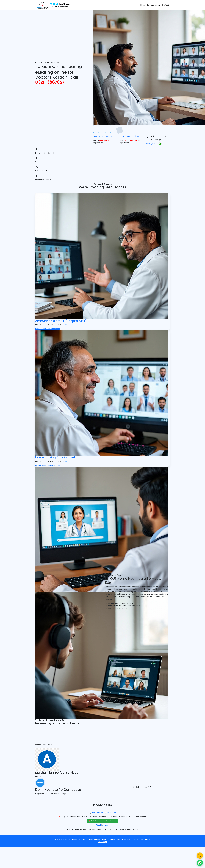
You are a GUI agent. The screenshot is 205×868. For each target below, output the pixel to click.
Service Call (134, 787)
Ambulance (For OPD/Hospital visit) (61, 321)
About (158, 5)
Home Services (103, 137)
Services (150, 5)
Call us (65, 325)
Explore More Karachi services (48, 329)
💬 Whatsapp (110, 813)
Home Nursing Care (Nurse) (55, 457)
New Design (103, 842)
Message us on (154, 144)
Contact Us (147, 787)
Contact (165, 5)
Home (143, 5)
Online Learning (129, 137)
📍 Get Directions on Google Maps (102, 821)
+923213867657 (98, 813)
